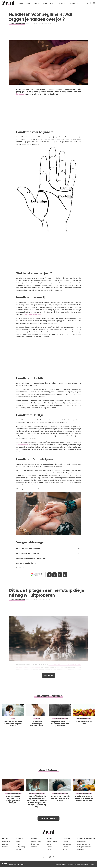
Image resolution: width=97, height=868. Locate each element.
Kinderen (5, 847)
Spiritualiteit (67, 844)
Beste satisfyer (82, 849)
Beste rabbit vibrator (84, 844)
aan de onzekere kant (33, 314)
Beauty (29, 3)
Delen (49, 575)
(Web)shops (35, 844)
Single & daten (52, 842)
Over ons (64, 865)
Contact (92, 865)
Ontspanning (21, 847)
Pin (60, 575)
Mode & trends (36, 842)
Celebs (65, 847)
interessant (21, 94)
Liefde (45, 3)
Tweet (54, 575)
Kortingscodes (73, 3)
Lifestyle (53, 3)
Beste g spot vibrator (84, 847)
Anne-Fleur (46, 600)
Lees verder (49, 676)
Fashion (37, 3)
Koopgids (62, 3)
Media (65, 849)
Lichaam (19, 849)
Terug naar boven (47, 819)
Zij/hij (49, 844)
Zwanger (5, 844)
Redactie (57, 865)
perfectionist (23, 445)
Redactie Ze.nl (47, 24)
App (66, 575)
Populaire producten (86, 838)
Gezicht (19, 844)
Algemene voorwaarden (82, 865)
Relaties (50, 847)
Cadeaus (34, 847)
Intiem (49, 849)
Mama (21, 3)
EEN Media (21, 864)
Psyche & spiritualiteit (17, 24)
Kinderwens (6, 842)
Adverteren (70, 865)
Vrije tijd (66, 842)
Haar (18, 842)
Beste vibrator (82, 842)
